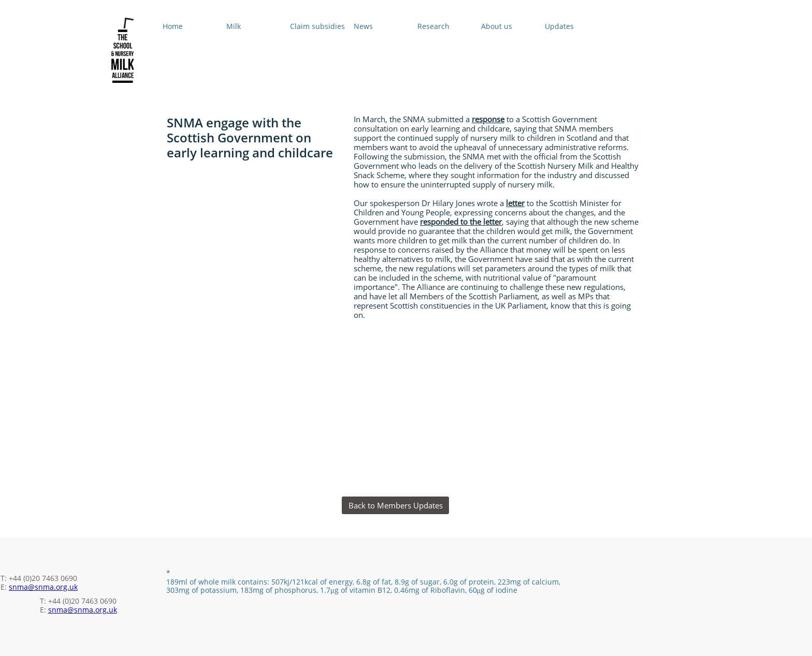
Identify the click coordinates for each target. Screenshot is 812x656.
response (488, 119)
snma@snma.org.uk (43, 587)
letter (515, 203)
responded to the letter (461, 222)
